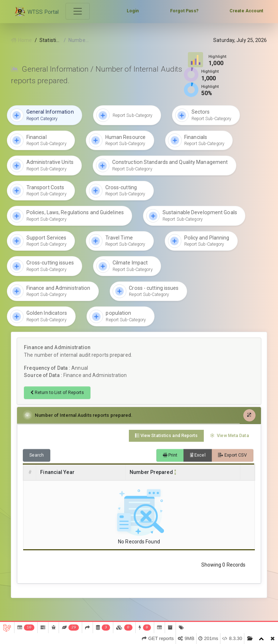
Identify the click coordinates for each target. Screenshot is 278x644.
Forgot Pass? (184, 11)
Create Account (246, 11)
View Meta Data (229, 436)
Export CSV (232, 455)
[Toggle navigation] (78, 11)
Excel (198, 455)
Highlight (218, 56)
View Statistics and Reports (167, 436)
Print (170, 455)
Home (21, 40)
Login (133, 11)
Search (37, 455)
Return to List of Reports (57, 393)
